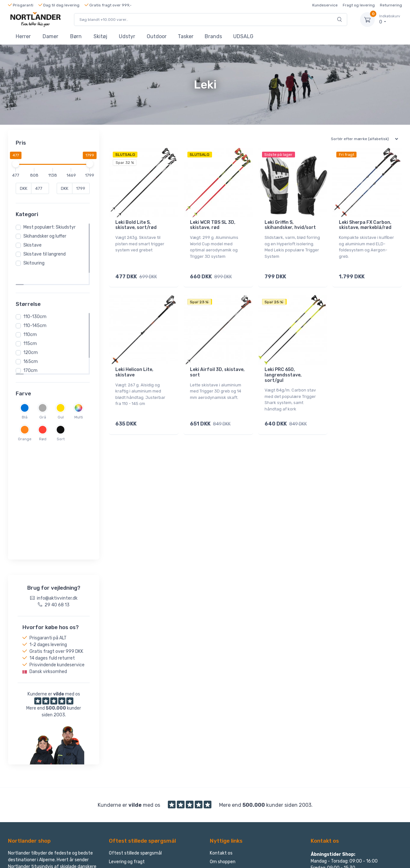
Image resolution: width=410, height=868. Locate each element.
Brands (213, 36)
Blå (27, 400)
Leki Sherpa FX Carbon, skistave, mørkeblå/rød (365, 225)
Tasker (186, 36)
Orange (27, 422)
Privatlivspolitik (226, 759)
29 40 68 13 (328, 759)
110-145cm (37, 309)
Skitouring (36, 263)
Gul (63, 400)
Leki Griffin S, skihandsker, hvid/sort (290, 225)
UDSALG (243, 36)
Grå (45, 400)
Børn (76, 36)
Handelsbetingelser (230, 750)
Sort (63, 422)
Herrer (23, 36)
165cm (33, 345)
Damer (50, 36)
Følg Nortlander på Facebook (345, 777)
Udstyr (127, 36)
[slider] (18, 164)
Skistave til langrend (46, 254)
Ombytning (120, 750)
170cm (32, 354)
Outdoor (157, 36)
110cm (32, 318)
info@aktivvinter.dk (336, 768)
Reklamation (122, 767)
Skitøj (100, 36)
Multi (81, 400)
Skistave (34, 245)
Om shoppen (223, 742)
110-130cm (37, 300)
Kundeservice (325, 5)
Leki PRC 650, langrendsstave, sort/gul (283, 371)
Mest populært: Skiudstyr (51, 227)
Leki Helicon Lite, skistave (134, 368)
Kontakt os (221, 733)
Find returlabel (225, 767)
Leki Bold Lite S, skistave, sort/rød (136, 225)
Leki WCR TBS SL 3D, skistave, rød (213, 225)
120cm (33, 336)
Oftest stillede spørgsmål (135, 733)
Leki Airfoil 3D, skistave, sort (217, 368)
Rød (45, 422)
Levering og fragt (127, 742)
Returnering (391, 5)
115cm (32, 327)
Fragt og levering (359, 5)
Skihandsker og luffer (47, 236)
